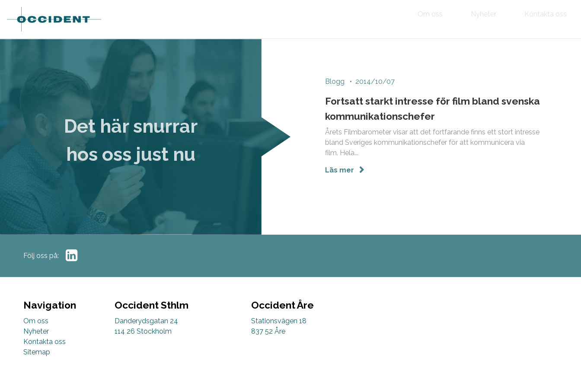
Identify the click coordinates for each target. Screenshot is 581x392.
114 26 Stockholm (143, 331)
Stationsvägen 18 (279, 321)
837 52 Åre (268, 331)
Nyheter (36, 331)
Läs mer (340, 171)
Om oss (36, 321)
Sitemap (37, 352)
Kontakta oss (45, 342)
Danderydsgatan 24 (146, 321)
